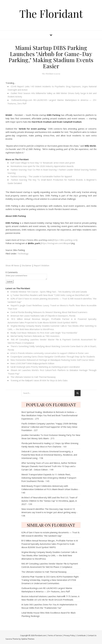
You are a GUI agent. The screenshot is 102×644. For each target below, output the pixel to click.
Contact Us (92, 635)
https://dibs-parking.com (65, 240)
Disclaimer (27, 265)
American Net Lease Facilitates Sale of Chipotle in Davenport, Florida (43, 316)
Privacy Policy (69, 635)
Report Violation (42, 265)
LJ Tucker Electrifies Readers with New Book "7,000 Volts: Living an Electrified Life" (50, 295)
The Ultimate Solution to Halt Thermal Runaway (33, 377)
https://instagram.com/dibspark (56, 243)
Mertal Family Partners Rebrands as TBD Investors (35, 336)
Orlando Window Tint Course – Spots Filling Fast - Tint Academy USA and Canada (49, 292)
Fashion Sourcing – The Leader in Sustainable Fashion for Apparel (41, 176)
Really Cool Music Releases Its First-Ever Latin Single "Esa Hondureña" (44, 333)
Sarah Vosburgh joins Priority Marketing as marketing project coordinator (45, 367)
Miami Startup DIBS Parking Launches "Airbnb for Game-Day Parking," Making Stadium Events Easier (51, 57)
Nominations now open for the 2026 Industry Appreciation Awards (42, 166)
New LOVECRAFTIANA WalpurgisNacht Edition (32, 363)
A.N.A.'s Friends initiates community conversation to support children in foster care (50, 353)
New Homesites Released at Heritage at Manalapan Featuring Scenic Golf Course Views (52, 360)
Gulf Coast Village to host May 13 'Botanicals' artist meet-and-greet (43, 163)
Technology (23, 253)
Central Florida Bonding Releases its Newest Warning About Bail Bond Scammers (49, 312)
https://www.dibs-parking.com (36, 240)
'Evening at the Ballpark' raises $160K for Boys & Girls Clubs (39, 380)
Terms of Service (55, 635)
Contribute (81, 635)
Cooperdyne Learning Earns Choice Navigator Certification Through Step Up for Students (53, 357)
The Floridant (51, 14)
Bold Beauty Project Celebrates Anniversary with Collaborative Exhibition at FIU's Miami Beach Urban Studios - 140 (50, 489)
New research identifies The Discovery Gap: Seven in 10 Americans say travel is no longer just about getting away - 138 (49, 512)
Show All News (12, 265)
